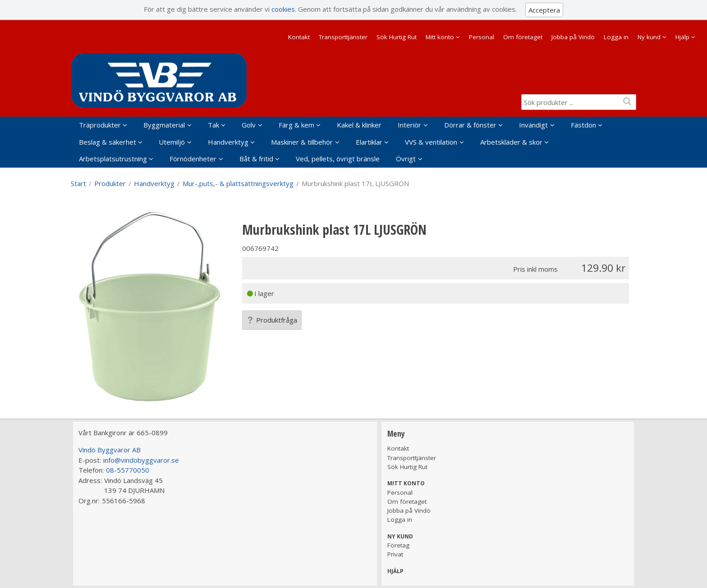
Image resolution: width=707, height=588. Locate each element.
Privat (395, 554)
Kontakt (299, 37)
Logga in (616, 37)
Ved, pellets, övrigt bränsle (338, 159)
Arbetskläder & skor (511, 142)
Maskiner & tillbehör (302, 142)
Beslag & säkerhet (108, 142)
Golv (249, 125)
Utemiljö (172, 142)
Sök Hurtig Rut (397, 37)
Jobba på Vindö (573, 37)
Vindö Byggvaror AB (110, 450)
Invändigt (533, 125)
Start (78, 183)
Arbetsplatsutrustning (113, 159)
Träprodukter (100, 125)
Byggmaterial (164, 125)
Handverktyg (228, 142)
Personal (482, 37)
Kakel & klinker (359, 125)
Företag (398, 545)
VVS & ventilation (431, 142)
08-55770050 (128, 470)
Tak (213, 125)
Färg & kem (296, 125)
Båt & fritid (256, 159)
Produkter (110, 183)
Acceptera (544, 10)
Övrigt (406, 159)
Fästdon (583, 125)
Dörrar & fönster (470, 125)
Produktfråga (272, 320)
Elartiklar (369, 142)
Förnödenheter (193, 159)
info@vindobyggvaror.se (141, 460)
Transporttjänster (343, 37)
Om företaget (523, 37)
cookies (283, 9)
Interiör (409, 125)
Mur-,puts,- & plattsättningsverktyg (238, 183)
